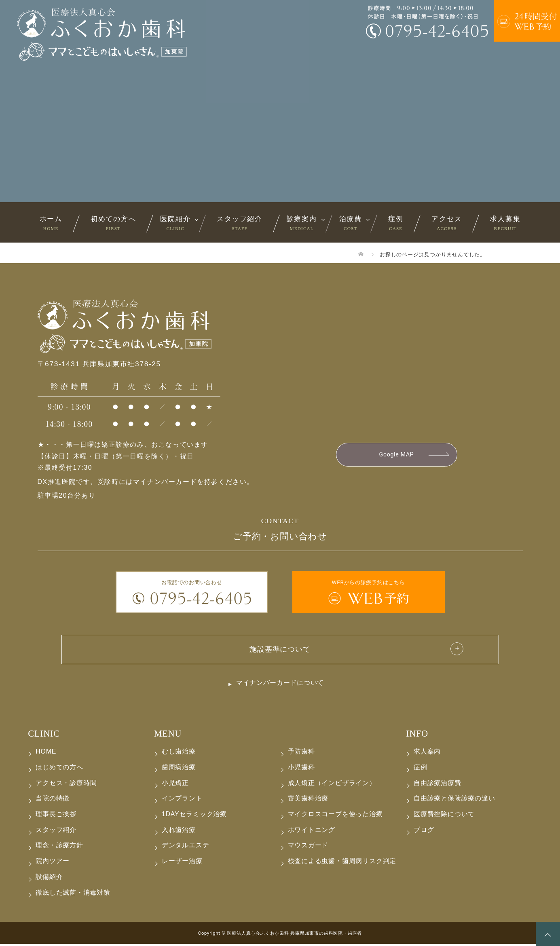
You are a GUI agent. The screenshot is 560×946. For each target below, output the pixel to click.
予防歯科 (301, 753)
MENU (168, 736)
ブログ (424, 832)
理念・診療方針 (59, 847)
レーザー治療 (182, 863)
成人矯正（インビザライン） (332, 784)
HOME (46, 753)
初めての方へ (113, 223)
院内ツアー (53, 863)
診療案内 (302, 223)
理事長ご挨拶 (56, 816)
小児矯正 (175, 784)
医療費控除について (444, 816)
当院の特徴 (53, 800)
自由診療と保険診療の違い (454, 800)
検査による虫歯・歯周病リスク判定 (342, 863)
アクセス (447, 223)
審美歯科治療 (308, 800)
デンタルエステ (186, 847)
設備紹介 (49, 879)
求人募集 (505, 223)
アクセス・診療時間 (66, 784)
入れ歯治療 (179, 832)
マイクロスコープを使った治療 (335, 816)
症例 (396, 223)
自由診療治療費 (437, 784)
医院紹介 (175, 223)
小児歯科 (301, 769)
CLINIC (44, 736)
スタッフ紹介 (239, 223)
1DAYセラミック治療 (194, 816)
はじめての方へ (59, 769)
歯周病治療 (179, 769)
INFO (417, 736)
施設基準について (280, 650)
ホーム (51, 223)
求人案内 (427, 753)
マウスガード (308, 847)
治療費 (351, 223)
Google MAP (397, 455)
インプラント (182, 800)
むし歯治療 (179, 753)
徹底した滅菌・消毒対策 (73, 894)
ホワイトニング (312, 832)
